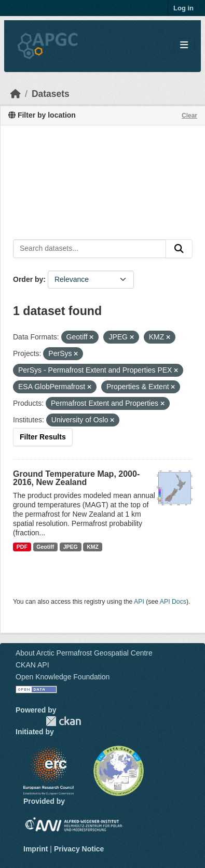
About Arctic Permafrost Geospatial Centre (84, 653)
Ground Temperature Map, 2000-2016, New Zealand (76, 478)
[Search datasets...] (90, 249)
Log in (183, 8)
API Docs (173, 602)
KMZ (93, 547)
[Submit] (179, 249)
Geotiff (45, 547)
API (139, 602)
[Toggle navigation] (184, 45)
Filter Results (43, 437)
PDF (22, 547)
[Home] (16, 94)
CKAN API (32, 665)
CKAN (63, 721)
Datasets (51, 94)
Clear (189, 116)
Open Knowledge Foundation (63, 677)
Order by (28, 279)
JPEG (71, 547)
